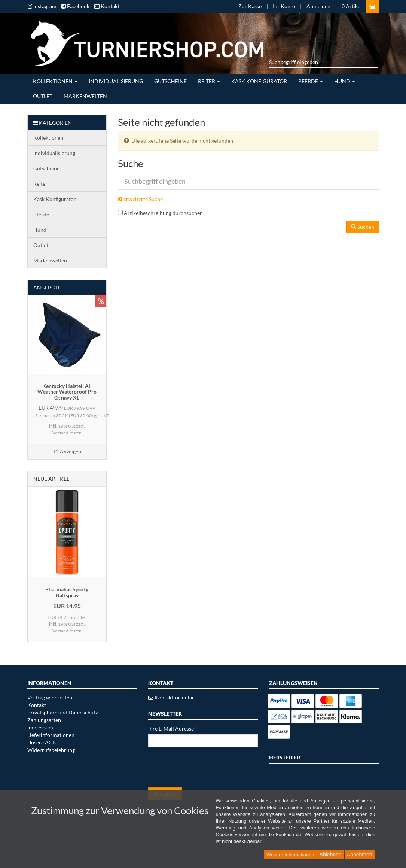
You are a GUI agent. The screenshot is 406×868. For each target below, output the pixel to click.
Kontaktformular (171, 697)
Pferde (311, 81)
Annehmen (360, 855)
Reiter (209, 81)
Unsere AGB (42, 742)
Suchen (363, 227)
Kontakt (37, 705)
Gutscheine (170, 81)
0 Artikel (352, 6)
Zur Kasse (250, 6)
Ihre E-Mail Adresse (172, 729)
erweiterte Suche (140, 199)
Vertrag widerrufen (50, 697)
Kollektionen (55, 81)
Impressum (40, 727)
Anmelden (318, 6)
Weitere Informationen (290, 855)
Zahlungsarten (44, 720)
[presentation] (205, 767)
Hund (345, 81)
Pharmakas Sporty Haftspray (67, 592)
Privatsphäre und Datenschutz (62, 712)
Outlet (43, 96)
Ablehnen (331, 855)
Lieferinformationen (51, 735)
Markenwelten (85, 96)
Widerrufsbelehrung (51, 750)
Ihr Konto (284, 6)
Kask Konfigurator (259, 81)
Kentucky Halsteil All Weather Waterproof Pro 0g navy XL (67, 392)
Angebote (47, 287)
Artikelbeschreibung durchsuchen (163, 213)
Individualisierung (116, 81)
